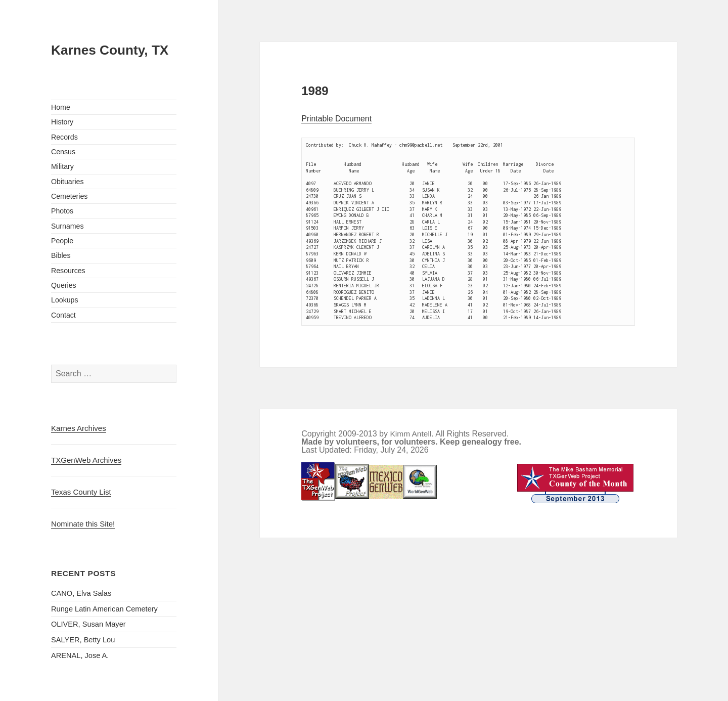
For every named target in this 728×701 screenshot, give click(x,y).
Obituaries (67, 182)
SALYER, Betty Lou (83, 640)
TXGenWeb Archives (86, 460)
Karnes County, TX (110, 50)
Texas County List (81, 492)
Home (61, 107)
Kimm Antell (411, 434)
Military (62, 166)
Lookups (65, 300)
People (62, 241)
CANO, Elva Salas (81, 593)
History (62, 122)
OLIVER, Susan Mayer (88, 624)
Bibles (61, 255)
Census (63, 152)
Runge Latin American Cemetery (104, 609)
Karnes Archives (79, 428)
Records (64, 137)
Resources (68, 271)
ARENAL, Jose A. (80, 655)
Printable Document (336, 119)
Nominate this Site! (83, 524)
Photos (62, 211)
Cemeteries (69, 196)
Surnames (67, 226)
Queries (64, 285)
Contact (63, 315)
